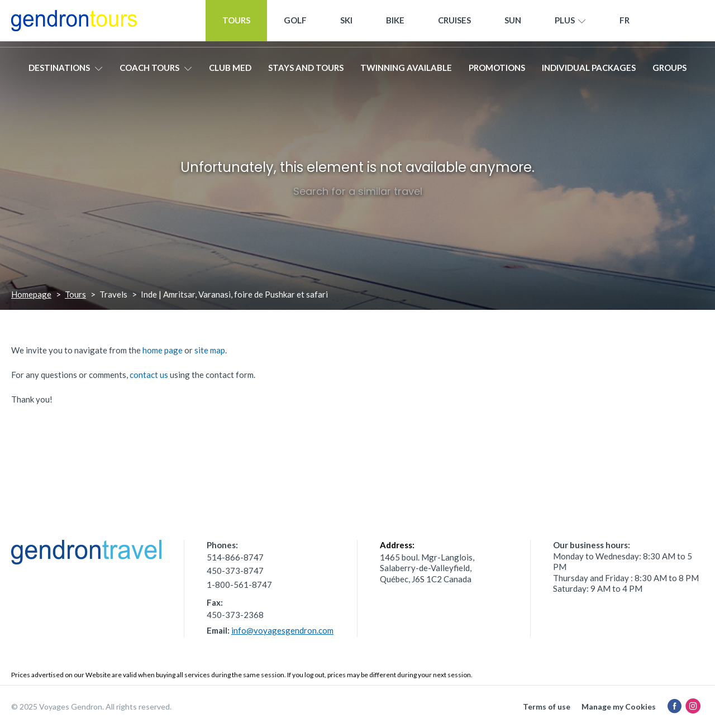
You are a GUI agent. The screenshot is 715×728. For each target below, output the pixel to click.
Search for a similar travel (358, 191)
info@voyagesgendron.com (282, 630)
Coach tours (156, 71)
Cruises (454, 23)
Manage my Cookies (619, 707)
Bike (395, 23)
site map (210, 350)
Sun (513, 23)
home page (163, 350)
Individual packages (589, 71)
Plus (570, 24)
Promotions (497, 71)
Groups (669, 71)
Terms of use (547, 707)
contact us (149, 375)
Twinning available (406, 71)
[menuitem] (625, 24)
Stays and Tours (306, 71)
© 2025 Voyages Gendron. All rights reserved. (91, 707)
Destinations (66, 71)
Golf (295, 23)
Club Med (230, 71)
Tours (236, 23)
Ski (346, 23)
